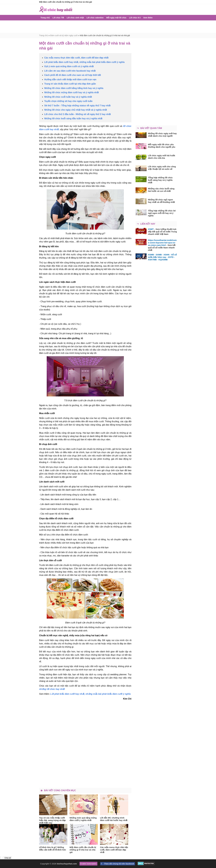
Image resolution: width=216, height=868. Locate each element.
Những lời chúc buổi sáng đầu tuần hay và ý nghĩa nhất (73, 119)
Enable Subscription (89, 864)
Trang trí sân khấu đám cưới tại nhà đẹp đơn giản (70, 84)
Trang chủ (45, 18)
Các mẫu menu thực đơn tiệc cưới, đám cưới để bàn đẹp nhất (76, 58)
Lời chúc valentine (95, 18)
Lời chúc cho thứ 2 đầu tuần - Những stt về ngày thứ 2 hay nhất (78, 114)
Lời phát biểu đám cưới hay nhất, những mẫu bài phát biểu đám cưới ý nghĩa (85, 62)
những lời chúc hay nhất (52, 689)
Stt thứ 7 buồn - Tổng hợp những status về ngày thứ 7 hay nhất (77, 106)
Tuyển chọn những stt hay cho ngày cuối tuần (68, 101)
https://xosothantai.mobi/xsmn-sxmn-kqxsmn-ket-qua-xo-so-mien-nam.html (162, 243)
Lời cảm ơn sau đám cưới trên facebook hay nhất (70, 71)
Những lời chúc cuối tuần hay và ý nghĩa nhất (68, 97)
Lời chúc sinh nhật (75, 18)
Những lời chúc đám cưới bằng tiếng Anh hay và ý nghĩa (74, 88)
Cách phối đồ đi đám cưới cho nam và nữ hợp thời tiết (73, 75)
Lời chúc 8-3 (135, 18)
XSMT (151, 229)
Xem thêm (148, 18)
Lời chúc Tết (58, 18)
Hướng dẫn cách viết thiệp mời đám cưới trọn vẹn (70, 79)
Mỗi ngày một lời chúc (116, 18)
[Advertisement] (108, 27)
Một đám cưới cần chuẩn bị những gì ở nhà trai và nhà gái (105, 35)
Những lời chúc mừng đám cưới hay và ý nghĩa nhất (72, 92)
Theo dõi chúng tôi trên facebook (119, 864)
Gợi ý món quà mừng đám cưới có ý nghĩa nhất (69, 66)
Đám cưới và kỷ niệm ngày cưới (64, 35)
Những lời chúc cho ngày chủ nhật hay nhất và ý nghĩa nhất (76, 110)
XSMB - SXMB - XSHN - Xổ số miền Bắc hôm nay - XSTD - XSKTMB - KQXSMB (162, 257)
